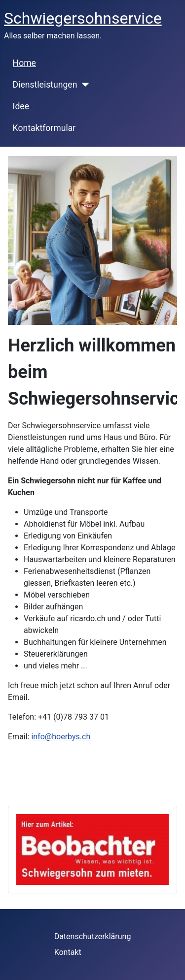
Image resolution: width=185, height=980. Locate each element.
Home (24, 63)
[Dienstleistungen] (83, 85)
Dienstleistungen (45, 85)
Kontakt (68, 952)
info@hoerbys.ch (61, 737)
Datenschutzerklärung (93, 936)
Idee (21, 106)
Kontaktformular (44, 128)
